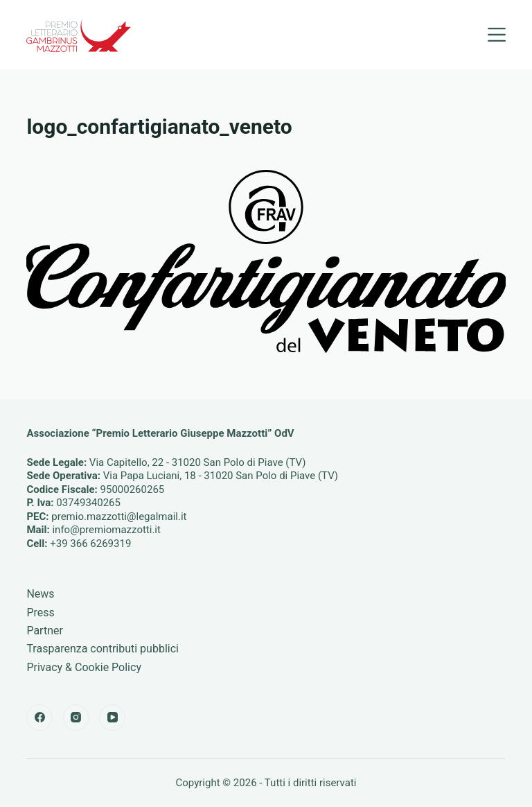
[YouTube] (112, 718)
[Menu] (497, 35)
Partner (45, 631)
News (40, 594)
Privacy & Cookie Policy (84, 667)
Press (40, 613)
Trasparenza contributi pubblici (103, 649)
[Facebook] (39, 718)
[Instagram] (76, 718)
